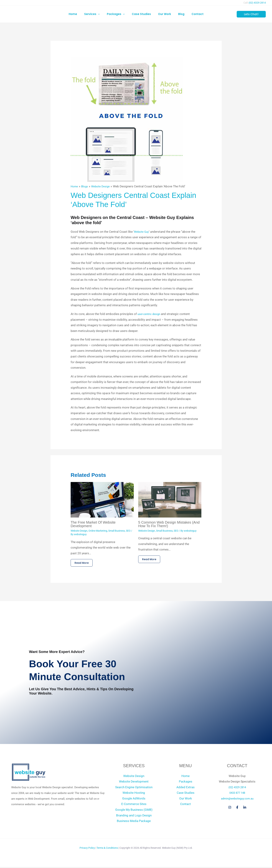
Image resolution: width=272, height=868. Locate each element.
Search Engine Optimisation (134, 788)
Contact (185, 805)
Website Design (79, 531)
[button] (102, 14)
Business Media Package (134, 822)
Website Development (134, 783)
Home (185, 777)
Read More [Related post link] (83, 563)
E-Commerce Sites (134, 805)
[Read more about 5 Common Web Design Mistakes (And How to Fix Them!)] (170, 499)
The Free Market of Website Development (93, 524)
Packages (186, 783)
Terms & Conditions (107, 849)
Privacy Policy (87, 849)
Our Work (186, 799)
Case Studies (186, 794)
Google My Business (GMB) (134, 811)
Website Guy (142, 232)
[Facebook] (237, 808)
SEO (128, 531)
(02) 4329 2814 (257, 3)
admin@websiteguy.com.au (237, 799)
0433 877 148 (237, 794)
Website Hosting (134, 794)
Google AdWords (134, 799)
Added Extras (185, 788)
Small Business (117, 531)
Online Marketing (98, 531)
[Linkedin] (245, 808)
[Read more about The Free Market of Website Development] (102, 499)
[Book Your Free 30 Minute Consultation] (201, 673)
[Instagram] (230, 808)
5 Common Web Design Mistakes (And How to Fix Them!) (169, 524)
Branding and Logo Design (134, 816)
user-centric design (150, 314)
